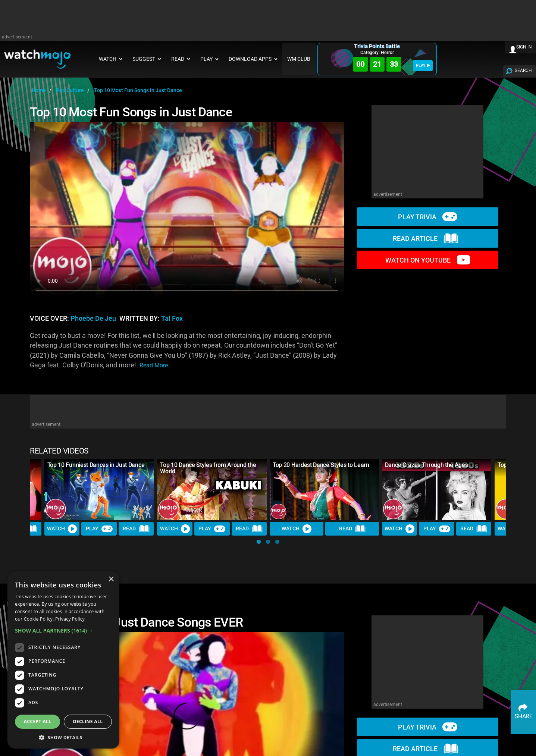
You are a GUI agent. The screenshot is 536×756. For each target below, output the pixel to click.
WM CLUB (299, 59)
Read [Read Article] (137, 529)
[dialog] (63, 660)
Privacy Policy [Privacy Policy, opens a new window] (70, 619)
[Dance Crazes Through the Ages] (437, 490)
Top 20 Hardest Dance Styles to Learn (321, 465)
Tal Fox (172, 319)
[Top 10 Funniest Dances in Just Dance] (99, 490)
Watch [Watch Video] (62, 529)
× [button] (111, 579)
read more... (156, 365)
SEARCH (523, 70)
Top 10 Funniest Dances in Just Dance (96, 465)
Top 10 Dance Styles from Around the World (208, 468)
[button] (259, 542)
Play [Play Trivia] (99, 529)
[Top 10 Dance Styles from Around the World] (212, 490)
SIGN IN (524, 47)
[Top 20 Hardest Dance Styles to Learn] (325, 490)
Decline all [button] (88, 722)
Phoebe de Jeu (93, 319)
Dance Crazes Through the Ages (427, 465)
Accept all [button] (38, 722)
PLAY (423, 65)
